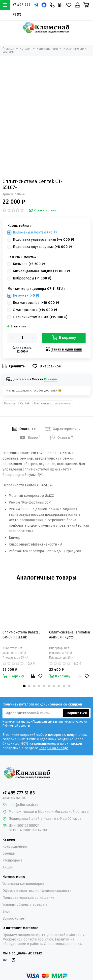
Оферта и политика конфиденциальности (37, 891)
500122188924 (29, 826)
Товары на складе (54, 748)
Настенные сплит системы (52, 403)
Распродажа (12, 860)
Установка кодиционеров (23, 884)
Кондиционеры (15, 846)
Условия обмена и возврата (25, 905)
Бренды (9, 853)
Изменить (51, 379)
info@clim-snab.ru (23, 805)
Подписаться (76, 713)
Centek (25, 403)
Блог (6, 912)
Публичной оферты (16, 726)
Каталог (10, 403)
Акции (8, 867)
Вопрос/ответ (14, 919)
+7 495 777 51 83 (21, 10)
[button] (24, 686)
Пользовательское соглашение (28, 898)
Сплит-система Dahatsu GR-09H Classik (21, 635)
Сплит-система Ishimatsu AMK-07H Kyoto (69, 635)
